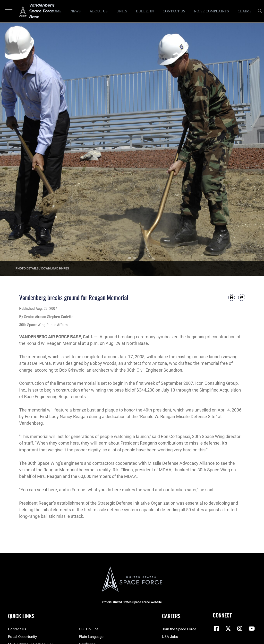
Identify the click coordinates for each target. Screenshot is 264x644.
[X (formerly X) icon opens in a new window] (228, 629)
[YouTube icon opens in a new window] (252, 629)
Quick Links (21, 616)
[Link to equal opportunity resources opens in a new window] (22, 637)
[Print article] (232, 297)
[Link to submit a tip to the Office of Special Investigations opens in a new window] (89, 629)
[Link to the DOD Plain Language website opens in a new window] (91, 637)
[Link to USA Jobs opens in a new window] (170, 637)
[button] (8, 11)
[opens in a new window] (211, 11)
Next (251, 147)
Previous (13, 147)
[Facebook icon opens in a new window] (216, 629)
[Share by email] (242, 297)
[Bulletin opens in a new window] (145, 11)
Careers (171, 616)
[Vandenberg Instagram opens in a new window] (240, 629)
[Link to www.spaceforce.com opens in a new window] (179, 629)
